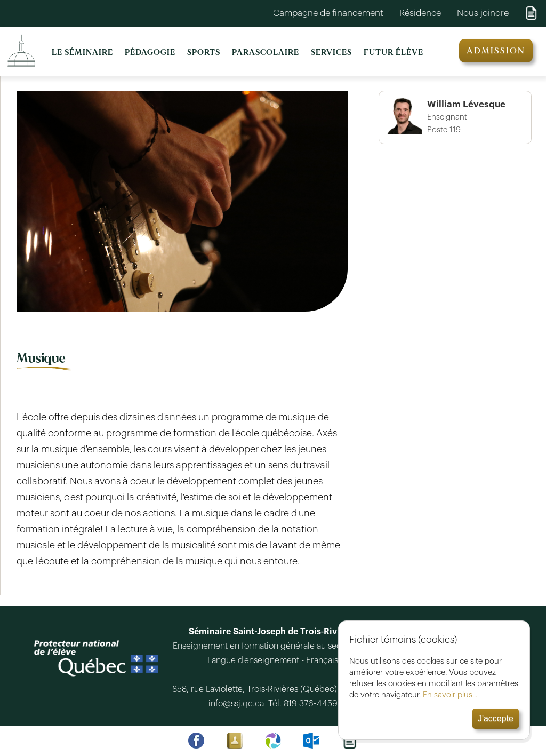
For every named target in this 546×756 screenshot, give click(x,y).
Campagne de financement (328, 13)
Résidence (420, 13)
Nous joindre (483, 13)
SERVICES (331, 53)
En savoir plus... (450, 695)
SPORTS (204, 53)
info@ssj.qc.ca (238, 704)
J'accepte (496, 718)
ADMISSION (496, 51)
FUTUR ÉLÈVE (394, 53)
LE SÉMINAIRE (82, 53)
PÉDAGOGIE (150, 53)
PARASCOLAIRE (266, 53)
